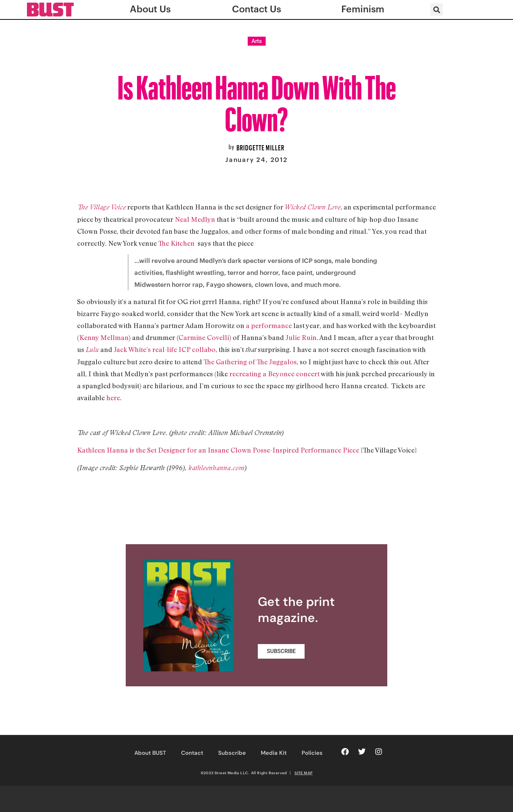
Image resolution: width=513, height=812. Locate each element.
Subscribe (232, 753)
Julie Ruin (301, 337)
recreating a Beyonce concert (275, 374)
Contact (192, 753)
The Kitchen (177, 243)
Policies (312, 753)
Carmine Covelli (204, 337)
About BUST (150, 753)
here (113, 398)
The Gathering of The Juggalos (250, 362)
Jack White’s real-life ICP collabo (165, 349)
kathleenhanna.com (216, 468)
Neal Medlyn (195, 219)
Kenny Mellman (104, 337)
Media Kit (274, 753)
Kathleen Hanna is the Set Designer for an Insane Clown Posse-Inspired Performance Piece (218, 450)
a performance (268, 325)
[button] (436, 10)
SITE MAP (303, 773)
